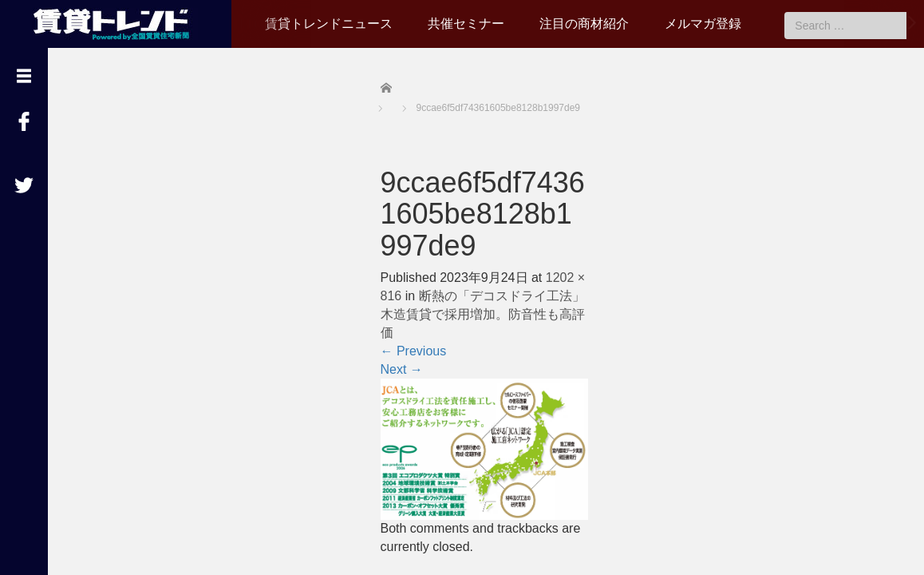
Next (402, 369)
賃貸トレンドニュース (329, 24)
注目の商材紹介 (584, 24)
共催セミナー (466, 24)
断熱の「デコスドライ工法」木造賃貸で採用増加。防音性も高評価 (483, 314)
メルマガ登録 (703, 24)
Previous (414, 351)
